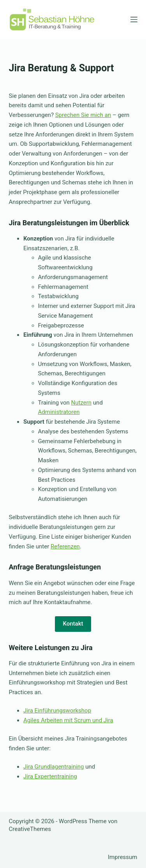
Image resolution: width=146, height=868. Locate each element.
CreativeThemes (30, 829)
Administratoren (59, 412)
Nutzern (82, 403)
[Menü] (134, 19)
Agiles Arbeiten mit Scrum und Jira (68, 720)
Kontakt (73, 624)
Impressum (122, 857)
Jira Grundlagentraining (54, 767)
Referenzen (65, 546)
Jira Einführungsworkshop (57, 711)
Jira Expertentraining (50, 776)
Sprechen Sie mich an (83, 115)
